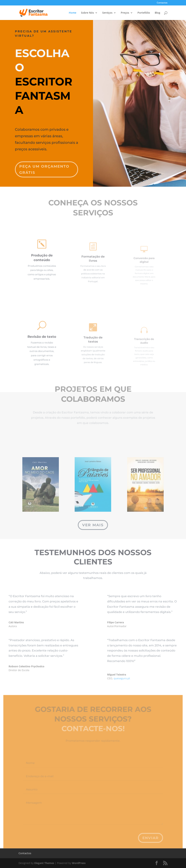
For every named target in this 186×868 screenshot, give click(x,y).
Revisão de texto (42, 339)
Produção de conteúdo (42, 259)
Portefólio (144, 13)
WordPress (79, 863)
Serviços (107, 13)
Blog (157, 13)
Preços (125, 13)
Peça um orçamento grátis (45, 165)
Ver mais (93, 525)
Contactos (162, 3)
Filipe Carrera (132, 622)
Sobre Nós (87, 13)
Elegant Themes (44, 863)
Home (73, 13)
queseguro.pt (138, 678)
